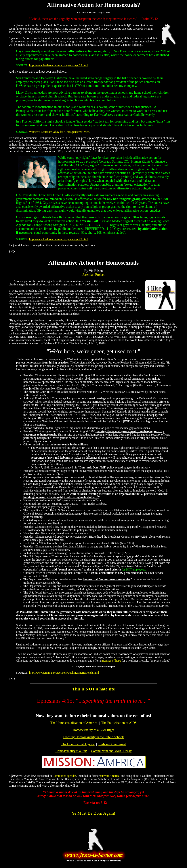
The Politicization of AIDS (119, 723)
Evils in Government (112, 744)
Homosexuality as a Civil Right (94, 730)
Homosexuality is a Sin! (71, 751)
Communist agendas (64, 776)
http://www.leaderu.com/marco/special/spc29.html (59, 65)
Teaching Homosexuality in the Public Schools (93, 737)
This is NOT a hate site (93, 689)
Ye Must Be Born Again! (94, 813)
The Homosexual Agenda (78, 744)
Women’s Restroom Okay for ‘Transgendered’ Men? (60, 132)
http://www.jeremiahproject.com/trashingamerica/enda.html (64, 673)
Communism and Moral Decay (111, 751)
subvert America (110, 776)
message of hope (111, 661)
